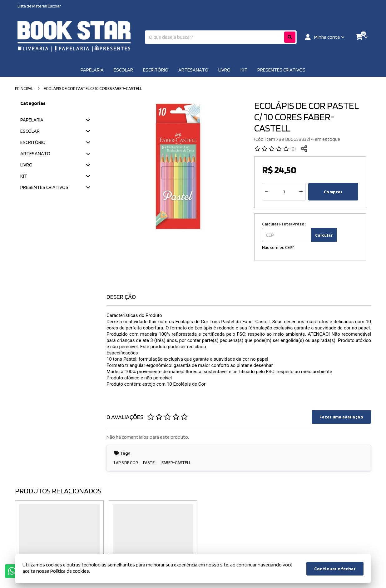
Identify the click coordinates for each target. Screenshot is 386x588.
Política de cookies (70, 571)
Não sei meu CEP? (278, 247)
